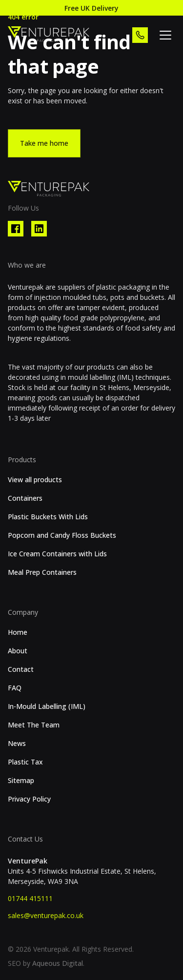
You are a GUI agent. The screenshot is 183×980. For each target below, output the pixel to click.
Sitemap (21, 781)
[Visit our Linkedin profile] (39, 229)
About (18, 651)
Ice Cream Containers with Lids (57, 554)
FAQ (15, 688)
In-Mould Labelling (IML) (47, 706)
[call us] (140, 35)
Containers (25, 498)
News (17, 744)
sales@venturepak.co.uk (46, 915)
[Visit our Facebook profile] (16, 229)
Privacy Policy (29, 799)
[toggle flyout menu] (165, 35)
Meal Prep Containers (42, 572)
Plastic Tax (25, 762)
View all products (35, 480)
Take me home (44, 143)
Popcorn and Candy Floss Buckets (62, 535)
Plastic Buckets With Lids (48, 517)
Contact (21, 669)
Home (18, 632)
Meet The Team (34, 725)
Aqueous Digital (58, 963)
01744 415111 (30, 898)
